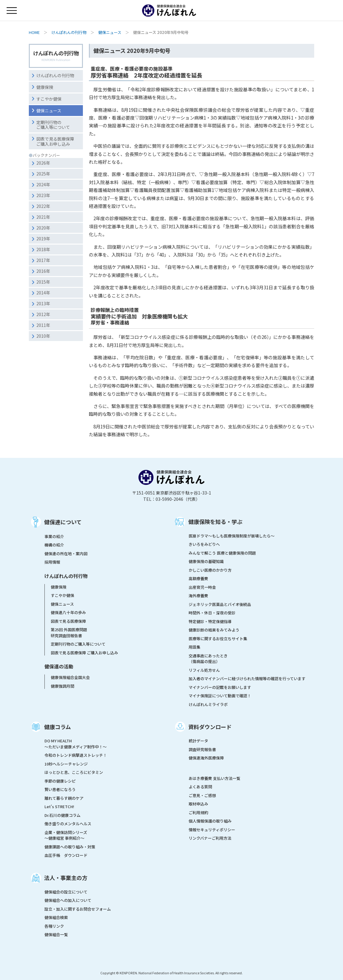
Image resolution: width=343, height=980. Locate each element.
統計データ (198, 741)
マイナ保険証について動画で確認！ (220, 696)
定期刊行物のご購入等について (53, 125)
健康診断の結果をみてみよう (214, 630)
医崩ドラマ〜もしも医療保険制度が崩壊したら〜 (232, 536)
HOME (34, 32)
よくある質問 (200, 787)
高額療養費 (198, 578)
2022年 (43, 206)
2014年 (43, 293)
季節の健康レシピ (60, 781)
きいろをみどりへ (204, 544)
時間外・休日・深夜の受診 (212, 613)
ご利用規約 (198, 813)
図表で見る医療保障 (68, 621)
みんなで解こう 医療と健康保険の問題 (222, 553)
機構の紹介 (54, 545)
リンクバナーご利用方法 (210, 838)
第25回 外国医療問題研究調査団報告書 (69, 633)
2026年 (43, 163)
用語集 (194, 647)
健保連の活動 (59, 666)
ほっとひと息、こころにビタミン (74, 772)
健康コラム (58, 727)
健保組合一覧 (56, 934)
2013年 (43, 303)
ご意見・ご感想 (202, 795)
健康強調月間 (62, 686)
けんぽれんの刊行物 (69, 32)
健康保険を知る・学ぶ (215, 522)
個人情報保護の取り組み (210, 821)
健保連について (63, 522)
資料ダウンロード (210, 727)
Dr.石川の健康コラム (62, 815)
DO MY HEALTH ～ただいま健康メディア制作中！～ (76, 744)
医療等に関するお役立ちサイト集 (218, 639)
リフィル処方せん (204, 670)
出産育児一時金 (202, 587)
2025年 (43, 174)
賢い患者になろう (60, 789)
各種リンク (54, 926)
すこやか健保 (49, 99)
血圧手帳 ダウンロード (66, 855)
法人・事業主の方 (66, 878)
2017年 (43, 260)
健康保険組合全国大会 (70, 677)
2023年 (43, 195)
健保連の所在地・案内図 (66, 554)
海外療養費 (198, 596)
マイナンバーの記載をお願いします (220, 687)
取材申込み (198, 804)
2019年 (43, 239)
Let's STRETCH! (59, 807)
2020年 (43, 228)
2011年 (43, 325)
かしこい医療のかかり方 (210, 570)
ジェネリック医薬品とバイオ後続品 (220, 604)
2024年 (43, 184)
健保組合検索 (56, 917)
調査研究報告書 (202, 749)
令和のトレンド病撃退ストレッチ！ (76, 755)
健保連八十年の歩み (68, 612)
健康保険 (45, 87)
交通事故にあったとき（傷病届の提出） (208, 659)
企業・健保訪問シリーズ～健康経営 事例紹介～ (66, 835)
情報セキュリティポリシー (212, 830)
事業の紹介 (54, 536)
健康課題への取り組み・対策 (70, 847)
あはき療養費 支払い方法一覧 (214, 778)
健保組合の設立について (66, 892)
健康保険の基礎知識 (206, 561)
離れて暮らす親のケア (64, 798)
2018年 (43, 249)
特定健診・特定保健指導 (210, 621)
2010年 (43, 336)
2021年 (43, 217)
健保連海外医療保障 (206, 758)
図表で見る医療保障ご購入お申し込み (55, 141)
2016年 (43, 271)
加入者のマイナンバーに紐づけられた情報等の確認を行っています (247, 679)
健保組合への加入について (68, 900)
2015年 (43, 282)
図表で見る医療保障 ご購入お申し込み (84, 653)
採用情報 (52, 562)
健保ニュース (110, 32)
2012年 (43, 314)
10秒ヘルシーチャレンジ (66, 764)
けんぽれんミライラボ (208, 704)
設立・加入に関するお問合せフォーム (78, 909)
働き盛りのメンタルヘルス (68, 824)
